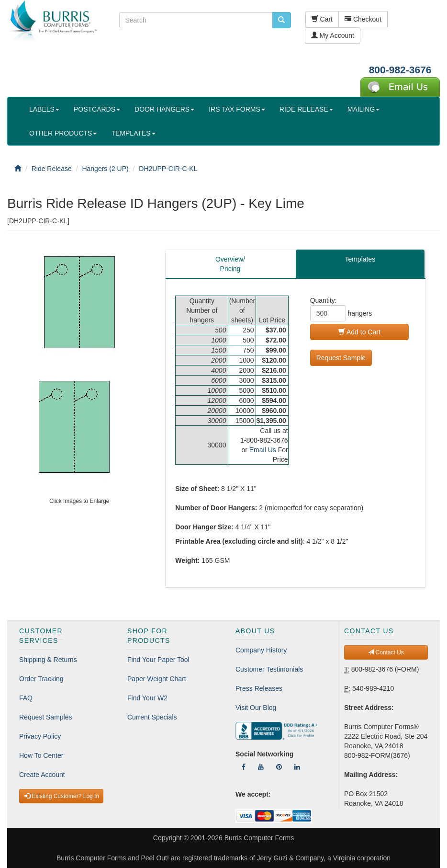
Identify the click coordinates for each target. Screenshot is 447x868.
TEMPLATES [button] (133, 133)
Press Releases (259, 688)
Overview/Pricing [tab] (230, 264)
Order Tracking (41, 679)
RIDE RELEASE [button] (306, 109)
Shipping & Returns (48, 660)
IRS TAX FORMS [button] (237, 109)
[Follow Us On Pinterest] (279, 767)
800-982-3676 (400, 70)
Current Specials (152, 717)
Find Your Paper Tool (158, 660)
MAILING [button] (364, 109)
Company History (261, 650)
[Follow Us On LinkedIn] (297, 767)
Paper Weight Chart (157, 679)
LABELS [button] (44, 109)
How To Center (41, 755)
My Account (333, 35)
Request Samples (46, 717)
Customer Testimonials (269, 669)
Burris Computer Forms (259, 838)
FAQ (26, 698)
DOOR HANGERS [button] (164, 109)
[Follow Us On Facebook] (244, 767)
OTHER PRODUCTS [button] (63, 133)
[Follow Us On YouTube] (261, 767)
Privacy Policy (40, 736)
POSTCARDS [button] (97, 109)
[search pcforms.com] (281, 20)
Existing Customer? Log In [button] (62, 796)
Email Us (263, 450)
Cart (322, 19)
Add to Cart (359, 332)
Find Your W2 (147, 698)
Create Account (42, 775)
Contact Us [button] (386, 652)
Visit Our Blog (256, 708)
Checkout (363, 19)
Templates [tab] (360, 259)
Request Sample (341, 358)
